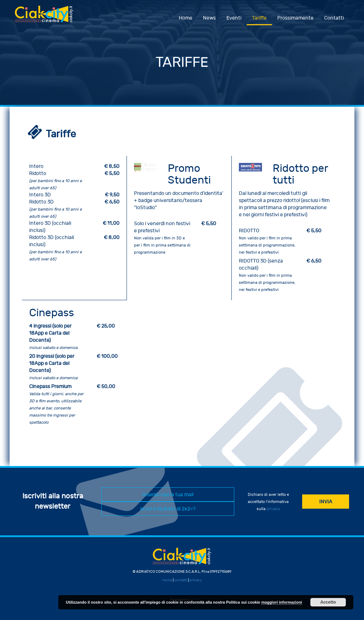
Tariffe (259, 18)
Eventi (234, 18)
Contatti (334, 18)
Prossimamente (295, 18)
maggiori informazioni (282, 602)
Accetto (328, 602)
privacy (273, 509)
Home (186, 18)
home (167, 580)
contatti (181, 580)
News (209, 18)
